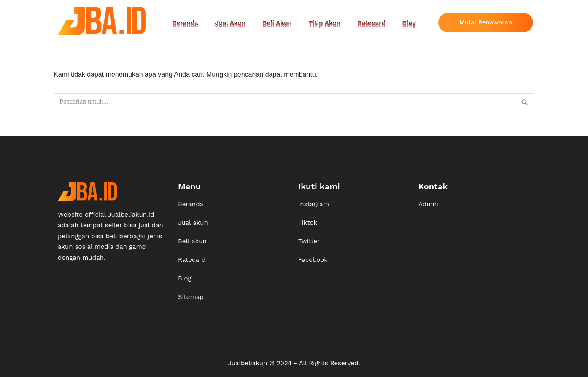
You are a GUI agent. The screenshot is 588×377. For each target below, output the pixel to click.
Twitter (309, 241)
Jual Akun (230, 24)
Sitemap (191, 297)
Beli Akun (277, 24)
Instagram (314, 204)
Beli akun (192, 241)
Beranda (185, 24)
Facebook (313, 260)
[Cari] (285, 102)
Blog (409, 24)
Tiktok (308, 223)
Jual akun (193, 223)
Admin (428, 204)
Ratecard (371, 24)
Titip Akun (325, 24)
